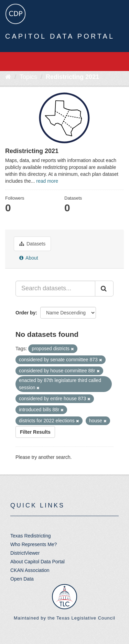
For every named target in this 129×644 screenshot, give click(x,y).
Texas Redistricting (31, 536)
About (29, 258)
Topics (28, 77)
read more (47, 181)
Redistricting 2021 (72, 77)
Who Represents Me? (34, 544)
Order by (25, 313)
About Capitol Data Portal (37, 562)
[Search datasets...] (55, 289)
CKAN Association (30, 570)
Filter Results (35, 432)
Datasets (32, 244)
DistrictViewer (25, 553)
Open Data (22, 579)
